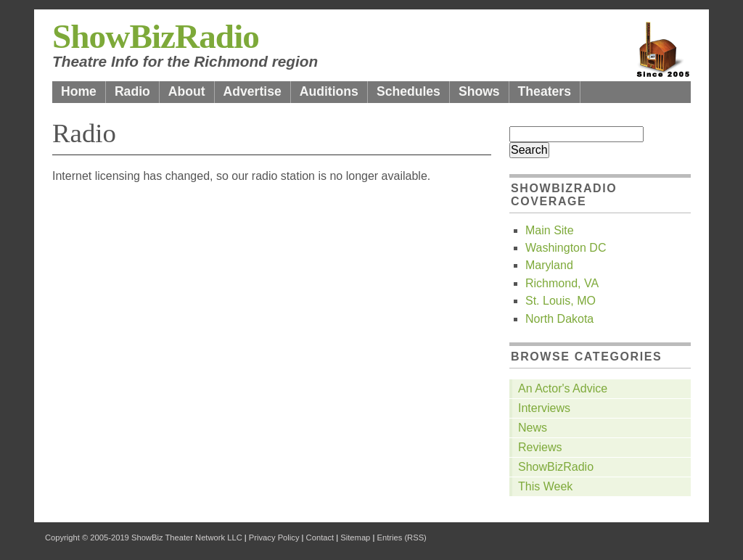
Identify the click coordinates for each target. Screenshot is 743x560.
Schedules (409, 91)
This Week (545, 486)
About (187, 91)
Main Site (550, 230)
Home (79, 91)
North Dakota (559, 319)
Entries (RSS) (401, 538)
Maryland (549, 265)
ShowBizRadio (156, 36)
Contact (320, 538)
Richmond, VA (562, 283)
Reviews (540, 447)
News (533, 428)
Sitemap (355, 538)
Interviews (544, 408)
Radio (132, 91)
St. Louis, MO (561, 301)
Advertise (253, 91)
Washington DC (566, 248)
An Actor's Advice (563, 388)
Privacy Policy (274, 538)
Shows (479, 91)
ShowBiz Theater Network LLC (187, 538)
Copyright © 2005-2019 (87, 538)
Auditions (329, 91)
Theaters (545, 91)
